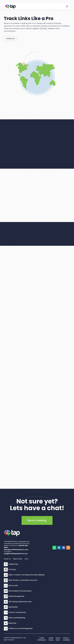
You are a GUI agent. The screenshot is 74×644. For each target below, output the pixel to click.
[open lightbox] (63, 533)
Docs (26, 559)
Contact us (10, 39)
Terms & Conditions (67, 639)
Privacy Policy (58, 639)
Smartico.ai (14, 546)
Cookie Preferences (42, 639)
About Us (7, 559)
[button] (67, 6)
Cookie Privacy (51, 639)
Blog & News (18, 559)
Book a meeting (37, 520)
